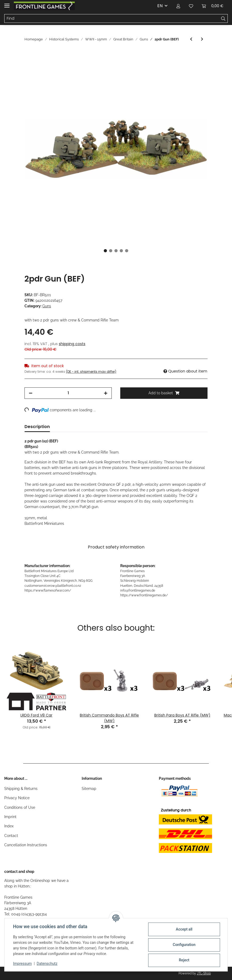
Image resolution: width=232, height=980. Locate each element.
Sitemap (89, 789)
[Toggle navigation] (7, 3)
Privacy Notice (17, 798)
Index (9, 826)
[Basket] (213, 6)
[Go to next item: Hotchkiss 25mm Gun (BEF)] (202, 39)
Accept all (184, 929)
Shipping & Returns (21, 789)
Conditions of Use (20, 807)
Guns (47, 306)
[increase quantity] (106, 393)
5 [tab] (127, 251)
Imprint (10, 817)
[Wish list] (191, 6)
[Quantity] (68, 393)
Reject (184, 960)
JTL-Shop (204, 973)
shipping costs (72, 344)
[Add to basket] (29, 54)
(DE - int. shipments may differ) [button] (91, 372)
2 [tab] (111, 251)
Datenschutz (47, 964)
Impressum (22, 964)
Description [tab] (37, 427)
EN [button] (160, 6)
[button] (178, 6)
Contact (11, 836)
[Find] (112, 19)
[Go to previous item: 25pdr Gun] (191, 39)
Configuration (184, 945)
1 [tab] (105, 251)
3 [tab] (116, 251)
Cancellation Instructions (26, 845)
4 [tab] (121, 251)
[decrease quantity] (31, 393)
